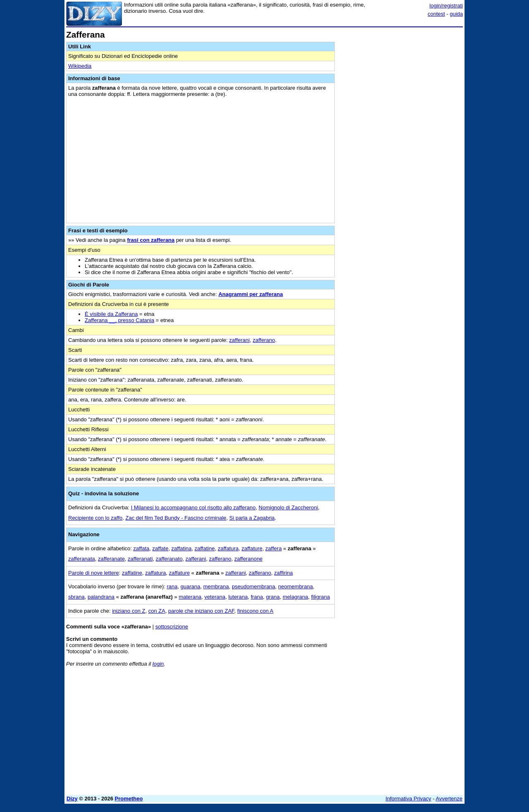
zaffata (142, 548)
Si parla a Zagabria (252, 518)
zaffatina (182, 548)
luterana (238, 597)
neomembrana (295, 586)
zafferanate (111, 559)
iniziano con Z (129, 611)
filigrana (321, 597)
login (158, 664)
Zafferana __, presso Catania (119, 320)
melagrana (295, 597)
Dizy (72, 799)
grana (273, 597)
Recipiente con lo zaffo (95, 518)
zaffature (252, 548)
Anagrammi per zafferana (250, 294)
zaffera (274, 548)
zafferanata (82, 559)
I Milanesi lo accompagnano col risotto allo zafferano (193, 507)
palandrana (101, 597)
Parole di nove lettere (94, 573)
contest (436, 14)
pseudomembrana (254, 586)
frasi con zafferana (151, 240)
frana (257, 597)
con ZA (157, 611)
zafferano (264, 340)
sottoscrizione (172, 627)
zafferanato (169, 559)
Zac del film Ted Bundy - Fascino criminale (176, 518)
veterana (215, 597)
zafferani (240, 340)
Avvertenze (449, 799)
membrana (216, 586)
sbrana (76, 597)
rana (172, 586)
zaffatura (228, 548)
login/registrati (446, 6)
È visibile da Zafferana (111, 314)
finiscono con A (255, 611)
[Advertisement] (401, 154)
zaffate (161, 548)
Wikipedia (80, 66)
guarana (191, 586)
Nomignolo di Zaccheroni (288, 507)
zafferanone (248, 559)
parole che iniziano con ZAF (201, 611)
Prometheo (129, 799)
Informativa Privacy (409, 799)
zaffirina (283, 573)
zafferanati (140, 559)
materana (190, 597)
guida (456, 14)
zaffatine (205, 548)
